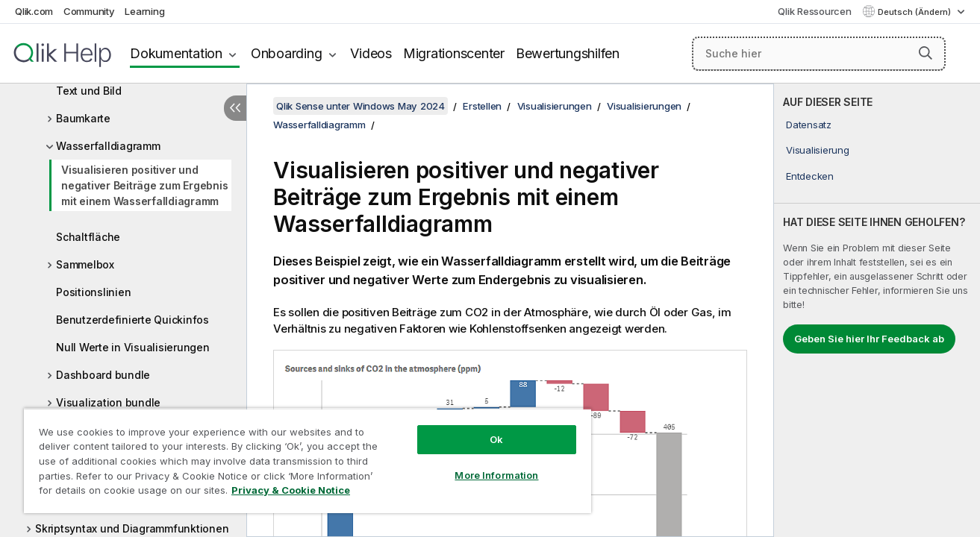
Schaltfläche (88, 237)
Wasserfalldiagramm (108, 146)
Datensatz (809, 125)
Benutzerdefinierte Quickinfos (132, 320)
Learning (144, 11)
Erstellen (482, 106)
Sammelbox (85, 264)
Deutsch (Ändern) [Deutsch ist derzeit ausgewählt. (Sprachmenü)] (915, 12)
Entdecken (810, 176)
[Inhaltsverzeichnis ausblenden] (235, 108)
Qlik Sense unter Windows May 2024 (361, 106)
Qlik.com (34, 11)
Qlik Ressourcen (814, 11)
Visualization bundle (108, 402)
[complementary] (877, 310)
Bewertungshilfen (568, 53)
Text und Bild (89, 91)
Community (89, 11)
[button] (926, 53)
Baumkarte (83, 118)
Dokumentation (176, 53)
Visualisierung (818, 150)
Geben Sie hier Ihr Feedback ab (869, 339)
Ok (496, 439)
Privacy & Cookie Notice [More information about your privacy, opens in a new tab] (291, 490)
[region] (308, 461)
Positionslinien (93, 292)
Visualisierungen (555, 106)
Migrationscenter (454, 53)
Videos (371, 53)
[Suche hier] (819, 54)
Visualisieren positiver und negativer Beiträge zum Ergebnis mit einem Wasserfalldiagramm (144, 185)
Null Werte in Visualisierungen (133, 347)
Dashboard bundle (103, 375)
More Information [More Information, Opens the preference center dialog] (496, 475)
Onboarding (287, 53)
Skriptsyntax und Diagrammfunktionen (132, 528)
